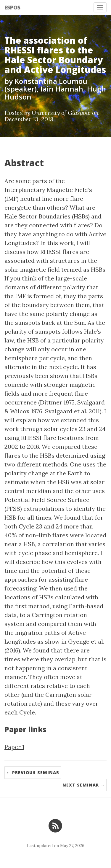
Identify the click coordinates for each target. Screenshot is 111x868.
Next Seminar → (84, 785)
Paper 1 (14, 747)
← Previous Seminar (33, 772)
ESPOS (12, 7)
